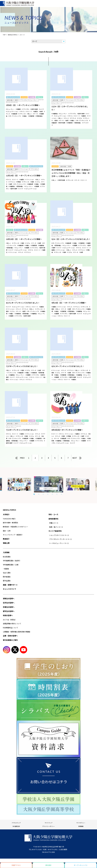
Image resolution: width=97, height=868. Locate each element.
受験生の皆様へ (9, 598)
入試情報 (32, 97)
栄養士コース (54, 523)
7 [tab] (61, 494)
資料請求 (48, 865)
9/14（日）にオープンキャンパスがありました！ (71, 239)
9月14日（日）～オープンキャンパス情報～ (69, 303)
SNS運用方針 (16, 826)
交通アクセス (16, 865)
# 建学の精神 (34, 109)
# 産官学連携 (62, 123)
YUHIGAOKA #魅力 (9, 519)
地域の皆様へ (8, 615)
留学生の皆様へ (9, 611)
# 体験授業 (31, 116)
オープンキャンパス (13, 97)
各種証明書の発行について (12, 624)
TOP (4, 35)
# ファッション (30, 179)
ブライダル (24, 100)
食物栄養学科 (53, 519)
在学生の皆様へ (9, 603)
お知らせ (40, 97)
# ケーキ (35, 114)
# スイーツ (29, 111)
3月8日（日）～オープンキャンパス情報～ (23, 105)
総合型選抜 (7, 557)
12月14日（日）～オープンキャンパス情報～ (24, 175)
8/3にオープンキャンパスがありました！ (68, 366)
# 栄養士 (25, 116)
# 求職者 (18, 182)
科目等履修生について (10, 628)
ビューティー (34, 100)
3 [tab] (43, 494)
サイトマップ (48, 823)
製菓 (16, 100)
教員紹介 (6, 539)
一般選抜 (6, 569)
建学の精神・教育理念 (10, 523)
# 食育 (41, 111)
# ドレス (66, 118)
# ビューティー (10, 109)
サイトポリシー (81, 823)
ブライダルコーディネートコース (60, 539)
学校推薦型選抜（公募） (11, 565)
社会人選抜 (7, 573)
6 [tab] (57, 494)
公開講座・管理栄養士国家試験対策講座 (17, 632)
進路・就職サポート (10, 585)
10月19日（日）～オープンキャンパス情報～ (24, 239)
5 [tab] (52, 494)
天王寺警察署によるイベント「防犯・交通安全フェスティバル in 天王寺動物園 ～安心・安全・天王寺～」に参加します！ (71, 173)
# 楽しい (29, 114)
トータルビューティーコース (59, 543)
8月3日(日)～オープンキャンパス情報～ (67, 430)
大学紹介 (6, 514)
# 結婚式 (35, 111)
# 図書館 (18, 109)
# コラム (80, 118)
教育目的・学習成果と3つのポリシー (15, 527)
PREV (22, 458)
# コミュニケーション (12, 111)
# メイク (41, 109)
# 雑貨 (56, 120)
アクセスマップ (16, 823)
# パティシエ (22, 114)
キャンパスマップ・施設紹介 (13, 535)
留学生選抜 (7, 581)
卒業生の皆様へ (9, 607)
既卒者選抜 (7, 577)
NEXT (75, 458)
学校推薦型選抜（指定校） (12, 561)
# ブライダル (26, 109)
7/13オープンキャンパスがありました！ (22, 430)
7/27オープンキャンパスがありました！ (22, 366)
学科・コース (53, 514)
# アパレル (73, 118)
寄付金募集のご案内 (10, 640)
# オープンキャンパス (15, 116)
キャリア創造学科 (55, 531)
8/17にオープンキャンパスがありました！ (23, 303)
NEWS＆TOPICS (13, 35)
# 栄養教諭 (55, 114)
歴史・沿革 (7, 531)
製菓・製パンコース (56, 527)
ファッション (70, 100)
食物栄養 (10, 100)
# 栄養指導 (14, 114)
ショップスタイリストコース (59, 535)
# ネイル (22, 111)
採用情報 (81, 826)
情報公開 (6, 543)
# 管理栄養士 (39, 116)
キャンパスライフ (9, 589)
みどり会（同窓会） (10, 620)
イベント (24, 97)
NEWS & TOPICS (9, 510)
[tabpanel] (49, 484)
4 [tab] (48, 494)
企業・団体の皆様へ (10, 636)
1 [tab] (34, 494)
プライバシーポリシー (48, 826)
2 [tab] (39, 494)
